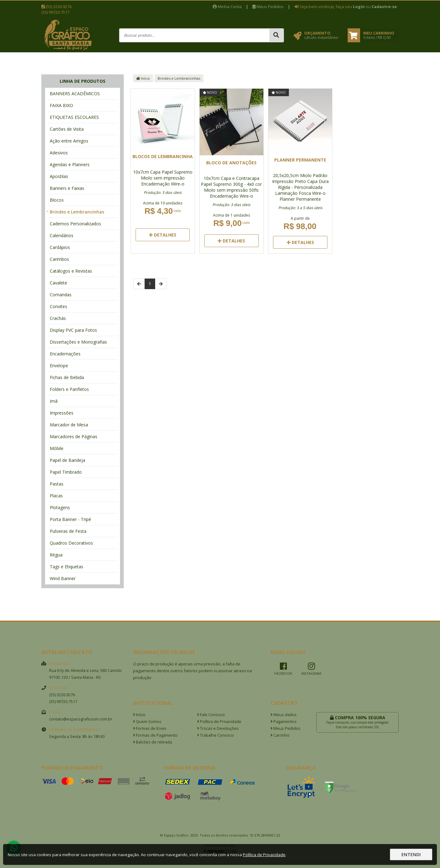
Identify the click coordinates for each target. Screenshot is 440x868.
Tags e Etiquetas (67, 567)
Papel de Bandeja (67, 460)
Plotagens (60, 507)
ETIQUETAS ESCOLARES (74, 117)
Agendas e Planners (70, 164)
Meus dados (284, 715)
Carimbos (59, 259)
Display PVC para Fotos (73, 330)
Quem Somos (147, 722)
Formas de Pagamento (155, 735)
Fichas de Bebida (67, 377)
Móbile (57, 448)
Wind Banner (63, 578)
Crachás (58, 318)
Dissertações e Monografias (78, 342)
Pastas (57, 484)
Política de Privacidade (219, 722)
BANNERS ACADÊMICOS (75, 94)
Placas (56, 496)
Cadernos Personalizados (75, 224)
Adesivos (59, 153)
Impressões (62, 413)
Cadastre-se (384, 7)
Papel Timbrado (66, 472)
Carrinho (280, 735)
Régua (56, 555)
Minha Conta (227, 7)
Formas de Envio (150, 728)
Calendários (62, 235)
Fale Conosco (211, 715)
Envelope (59, 366)
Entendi (411, 854)
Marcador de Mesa (69, 425)
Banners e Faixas (67, 188)
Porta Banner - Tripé (70, 519)
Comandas (61, 295)
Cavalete (58, 283)
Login (359, 7)
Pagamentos (284, 722)
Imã (54, 401)
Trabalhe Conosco (215, 735)
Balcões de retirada (153, 742)
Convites (58, 306)
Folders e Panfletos (69, 389)
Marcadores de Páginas (74, 436)
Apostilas (59, 176)
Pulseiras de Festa (68, 531)
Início (143, 78)
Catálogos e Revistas (71, 271)
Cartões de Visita (67, 129)
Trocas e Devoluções (218, 728)
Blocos (57, 200)
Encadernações (65, 354)
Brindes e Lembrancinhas (77, 212)
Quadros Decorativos (71, 543)
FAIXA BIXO (61, 105)
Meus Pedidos (268, 7)
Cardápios (60, 247)
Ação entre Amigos (69, 141)
